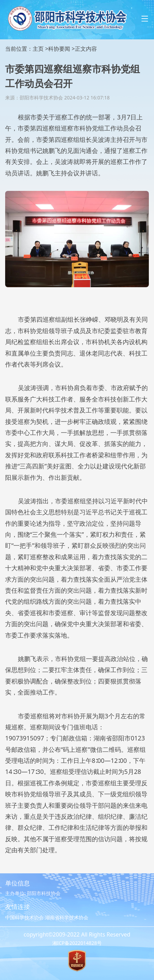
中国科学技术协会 (24, 917)
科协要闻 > (61, 49)
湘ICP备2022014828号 (77, 943)
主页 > (40, 49)
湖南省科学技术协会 (67, 917)
